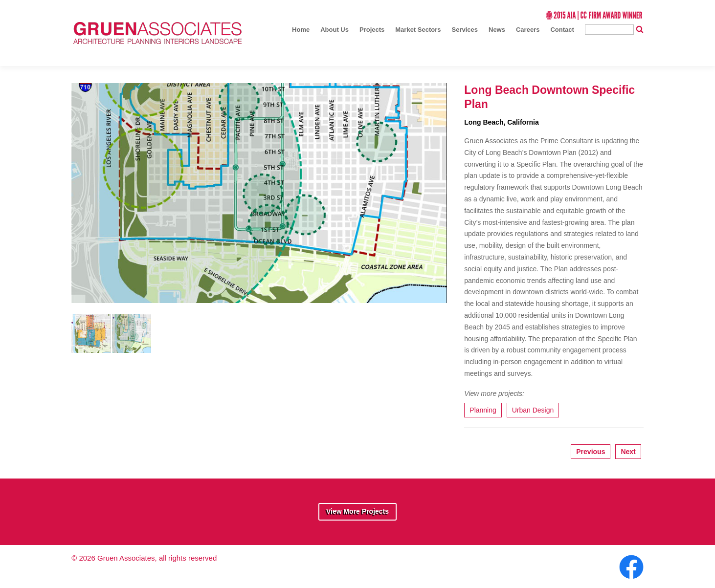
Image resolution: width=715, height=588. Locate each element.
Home (301, 30)
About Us (335, 30)
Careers (528, 30)
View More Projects (357, 511)
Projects (372, 30)
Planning (483, 410)
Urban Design (533, 410)
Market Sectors (418, 30)
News (497, 30)
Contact (562, 30)
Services (465, 30)
